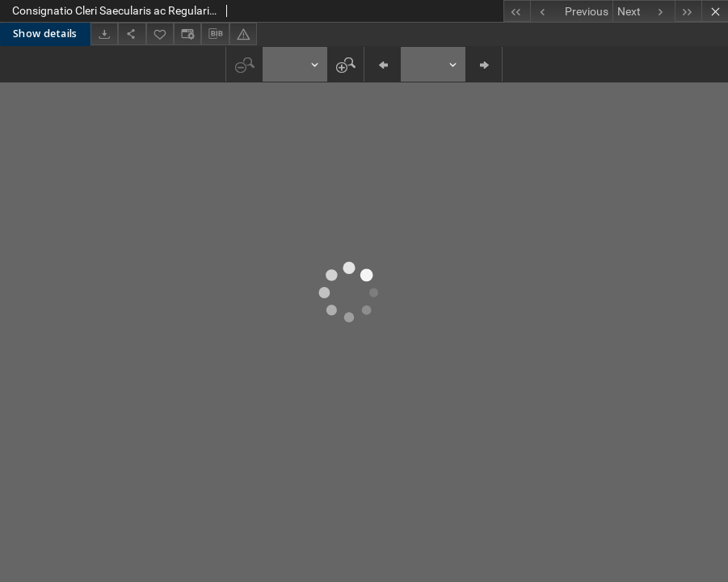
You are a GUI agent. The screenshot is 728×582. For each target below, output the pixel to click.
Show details (45, 34)
